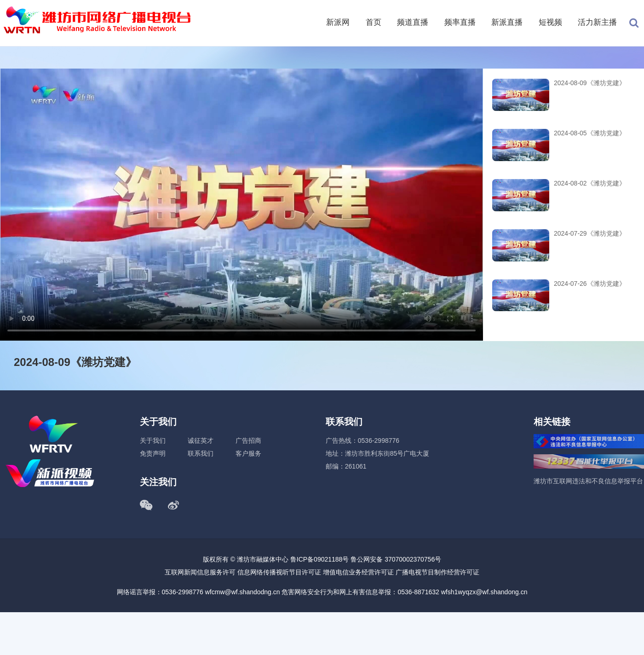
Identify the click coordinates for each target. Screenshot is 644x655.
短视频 (550, 22)
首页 (374, 22)
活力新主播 (597, 22)
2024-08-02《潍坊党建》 (590, 183)
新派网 (338, 22)
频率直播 (460, 22)
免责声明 (153, 453)
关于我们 (153, 441)
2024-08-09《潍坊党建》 (590, 83)
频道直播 (413, 22)
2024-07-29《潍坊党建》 (590, 233)
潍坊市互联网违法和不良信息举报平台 (588, 481)
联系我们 (201, 453)
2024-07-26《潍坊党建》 (590, 284)
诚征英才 (201, 441)
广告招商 (248, 441)
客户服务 (248, 453)
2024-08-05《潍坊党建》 (590, 133)
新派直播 (507, 22)
